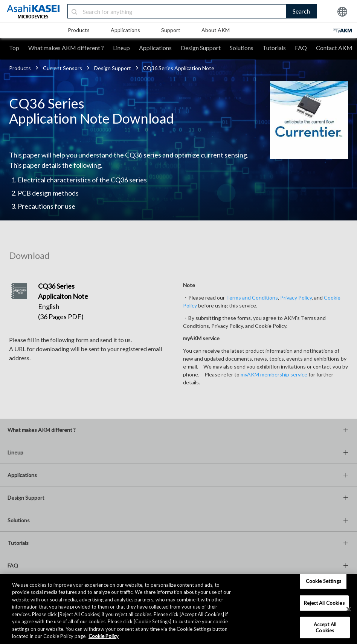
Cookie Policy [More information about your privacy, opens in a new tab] (104, 636)
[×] (349, 609)
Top (14, 48)
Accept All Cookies (325, 627)
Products (79, 30)
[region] (178, 609)
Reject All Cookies (324, 603)
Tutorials (274, 48)
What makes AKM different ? (66, 48)
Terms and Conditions (252, 298)
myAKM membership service (274, 374)
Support (171, 30)
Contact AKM (334, 48)
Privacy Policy (296, 298)
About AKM (216, 30)
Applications (125, 30)
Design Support (201, 48)
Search (301, 11)
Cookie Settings (323, 581)
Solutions (242, 48)
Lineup (121, 48)
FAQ (301, 48)
